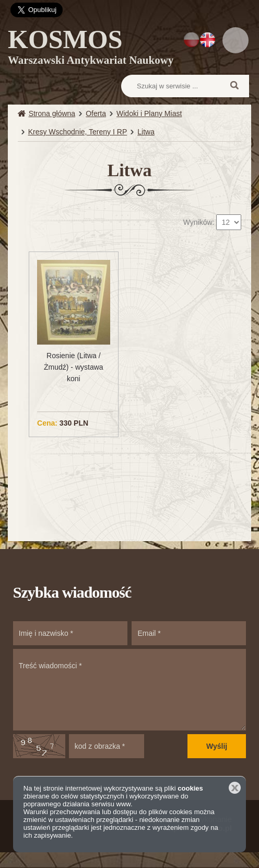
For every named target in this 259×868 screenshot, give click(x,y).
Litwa (146, 132)
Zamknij (235, 788)
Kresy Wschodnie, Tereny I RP (78, 132)
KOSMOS (91, 49)
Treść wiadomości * (129, 690)
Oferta (96, 113)
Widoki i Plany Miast (149, 113)
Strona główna (52, 113)
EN (208, 40)
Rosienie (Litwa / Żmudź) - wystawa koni (74, 367)
